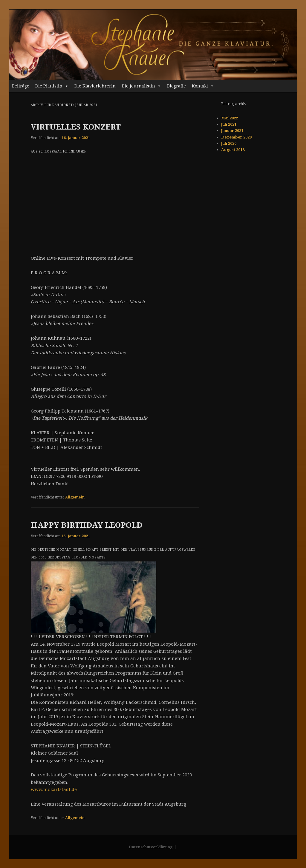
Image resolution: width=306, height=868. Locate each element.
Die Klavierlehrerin (95, 86)
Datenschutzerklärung (151, 847)
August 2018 (233, 150)
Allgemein (75, 497)
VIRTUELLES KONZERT (76, 127)
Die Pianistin (52, 86)
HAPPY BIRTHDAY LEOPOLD (87, 525)
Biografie (176, 86)
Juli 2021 (229, 124)
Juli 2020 (229, 143)
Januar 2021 (232, 131)
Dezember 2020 (236, 137)
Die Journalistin (141, 86)
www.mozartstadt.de (54, 789)
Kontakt (203, 86)
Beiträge (21, 86)
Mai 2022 (229, 118)
